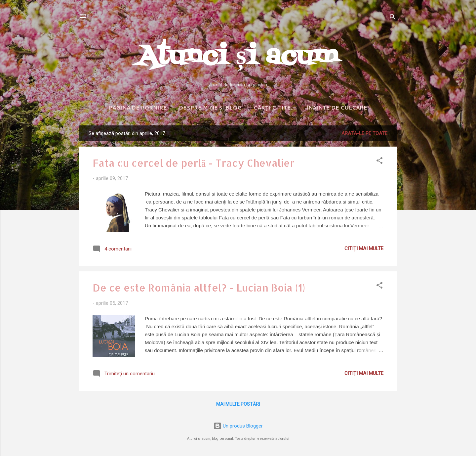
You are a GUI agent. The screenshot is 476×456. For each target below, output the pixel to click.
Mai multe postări (238, 404)
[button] (379, 162)
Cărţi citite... (274, 108)
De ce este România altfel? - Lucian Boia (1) (199, 288)
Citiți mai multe (364, 249)
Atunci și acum (238, 57)
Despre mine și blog (210, 108)
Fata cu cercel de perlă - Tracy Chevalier (194, 163)
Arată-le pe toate (364, 133)
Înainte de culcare (337, 108)
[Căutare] (393, 18)
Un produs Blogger (238, 426)
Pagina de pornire (138, 108)
